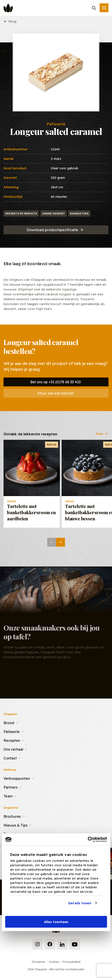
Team (8, 796)
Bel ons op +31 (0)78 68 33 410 (56, 382)
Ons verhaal (13, 749)
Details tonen (80, 903)
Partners (10, 787)
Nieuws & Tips (15, 825)
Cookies (54, 962)
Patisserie (12, 731)
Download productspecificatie (55, 230)
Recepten (12, 740)
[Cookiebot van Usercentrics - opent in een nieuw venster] (88, 840)
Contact (10, 758)
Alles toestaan (56, 922)
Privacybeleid (72, 962)
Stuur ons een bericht (56, 393)
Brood (9, 722)
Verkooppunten (17, 778)
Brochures (12, 816)
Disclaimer (39, 962)
